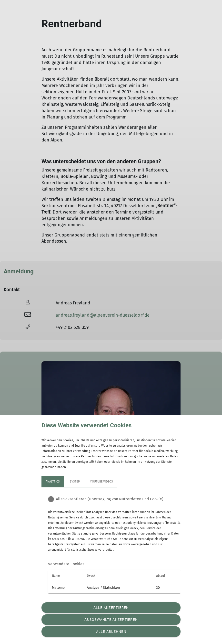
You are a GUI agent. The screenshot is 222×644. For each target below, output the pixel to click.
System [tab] (75, 482)
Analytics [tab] (53, 482)
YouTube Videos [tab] (101, 482)
